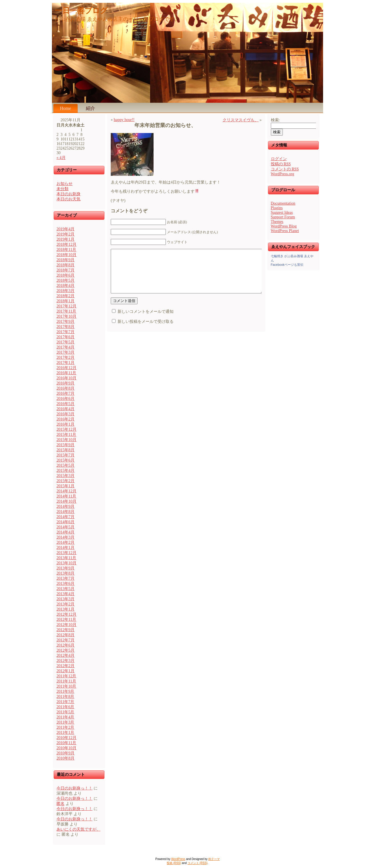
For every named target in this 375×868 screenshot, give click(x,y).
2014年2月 (65, 542)
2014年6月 (65, 522)
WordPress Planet (285, 231)
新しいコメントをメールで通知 (146, 320)
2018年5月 (65, 280)
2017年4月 (65, 347)
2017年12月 (66, 306)
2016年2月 (65, 419)
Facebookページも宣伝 (287, 265)
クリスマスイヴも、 (241, 120)
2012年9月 (65, 630)
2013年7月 (65, 578)
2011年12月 (66, 676)
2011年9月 (65, 691)
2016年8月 (65, 388)
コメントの (285, 169)
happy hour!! (124, 120)
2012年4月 (65, 655)
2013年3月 (65, 599)
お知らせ (64, 184)
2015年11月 (66, 435)
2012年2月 (65, 666)
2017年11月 (66, 311)
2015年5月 (65, 465)
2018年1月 (65, 301)
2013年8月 (65, 573)
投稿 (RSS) (174, 863)
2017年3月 (65, 352)
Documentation (283, 203)
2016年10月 (66, 378)
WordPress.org (283, 174)
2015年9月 (65, 445)
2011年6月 (65, 707)
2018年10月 (66, 255)
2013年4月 (65, 594)
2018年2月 (65, 296)
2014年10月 (66, 501)
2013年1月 (65, 609)
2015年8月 (65, 450)
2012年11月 (66, 620)
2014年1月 (65, 548)
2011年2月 (65, 727)
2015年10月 (66, 440)
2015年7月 (65, 455)
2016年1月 (65, 424)
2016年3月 (65, 414)
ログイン (279, 159)
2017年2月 (65, 358)
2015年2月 (65, 481)
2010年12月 (66, 738)
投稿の (281, 164)
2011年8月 (65, 697)
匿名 (61, 804)
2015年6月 (65, 460)
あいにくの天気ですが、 (78, 829)
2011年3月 (65, 722)
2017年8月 (65, 327)
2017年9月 (65, 322)
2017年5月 (65, 342)
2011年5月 (65, 712)
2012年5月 (65, 650)
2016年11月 (66, 373)
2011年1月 (65, 733)
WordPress (178, 859)
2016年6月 (65, 399)
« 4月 (61, 158)
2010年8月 (65, 758)
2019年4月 (65, 229)
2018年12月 (66, 244)
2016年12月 (66, 368)
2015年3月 (65, 476)
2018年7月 (65, 270)
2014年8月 (65, 512)
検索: (275, 120)
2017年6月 (65, 337)
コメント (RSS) (197, 863)
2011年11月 (66, 681)
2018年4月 (65, 286)
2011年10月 (66, 686)
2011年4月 (65, 717)
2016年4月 (65, 409)
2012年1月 (65, 671)
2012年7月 (65, 640)
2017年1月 (65, 363)
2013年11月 (66, 558)
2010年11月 (66, 743)
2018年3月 (65, 291)
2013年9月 (65, 568)
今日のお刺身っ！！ (74, 788)
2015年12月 (66, 429)
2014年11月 (66, 496)
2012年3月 (65, 661)
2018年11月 (66, 250)
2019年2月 (65, 234)
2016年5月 (65, 404)
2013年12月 (66, 553)
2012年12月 (66, 614)
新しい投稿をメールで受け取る (146, 330)
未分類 (62, 189)
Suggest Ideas (282, 213)
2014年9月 (65, 506)
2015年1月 (65, 486)
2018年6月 (65, 275)
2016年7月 (65, 393)
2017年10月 (66, 316)
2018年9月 (65, 260)
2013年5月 (65, 589)
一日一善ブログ (81, 11)
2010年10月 (66, 748)
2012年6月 (65, 645)
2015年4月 (65, 471)
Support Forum (283, 217)
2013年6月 (65, 584)
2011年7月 (65, 702)
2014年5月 (65, 527)
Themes (277, 222)
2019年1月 (65, 239)
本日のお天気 (68, 199)
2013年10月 (66, 563)
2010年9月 (65, 753)
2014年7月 (65, 517)
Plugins (277, 208)
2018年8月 (65, 265)
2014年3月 (65, 537)
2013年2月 (65, 604)
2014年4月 (65, 532)
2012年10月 (66, 625)
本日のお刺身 (68, 194)
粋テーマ (214, 859)
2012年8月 (65, 635)
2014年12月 (66, 491)
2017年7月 (65, 332)
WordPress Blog (284, 226)
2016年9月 (65, 383)
